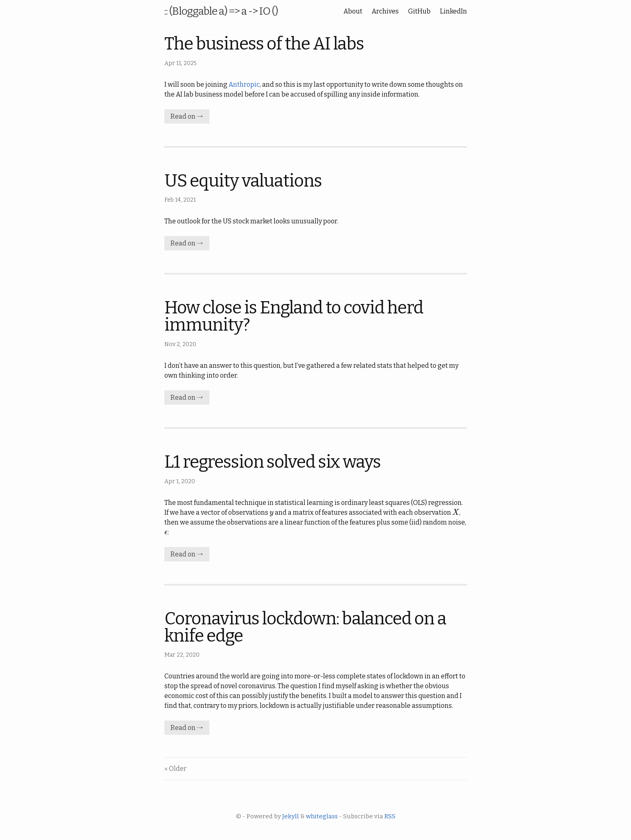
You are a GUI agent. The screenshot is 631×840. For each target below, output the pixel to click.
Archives (385, 11)
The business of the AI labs (264, 44)
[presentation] (272, 512)
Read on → (187, 116)
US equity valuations (243, 181)
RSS (390, 816)
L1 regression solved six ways (273, 462)
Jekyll (291, 816)
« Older (175, 769)
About (353, 11)
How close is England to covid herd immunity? (294, 316)
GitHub (419, 11)
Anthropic (244, 84)
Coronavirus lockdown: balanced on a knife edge (305, 627)
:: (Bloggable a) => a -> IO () (221, 11)
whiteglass (322, 816)
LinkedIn (454, 11)
